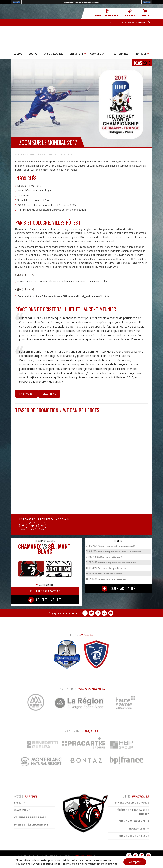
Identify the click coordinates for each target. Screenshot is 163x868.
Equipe (34, 53)
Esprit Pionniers (112, 13)
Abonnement (99, 53)
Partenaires (122, 53)
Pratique (142, 53)
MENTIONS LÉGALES (86, 853)
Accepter (135, 862)
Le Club (19, 53)
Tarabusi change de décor (112, 566)
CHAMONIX (30, 544)
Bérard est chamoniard (110, 571)
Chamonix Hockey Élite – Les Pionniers (81, 38)
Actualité (33, 154)
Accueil (20, 154)
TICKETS (132, 13)
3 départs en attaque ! (110, 555)
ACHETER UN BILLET (45, 598)
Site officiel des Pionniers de (125, 22)
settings (112, 864)
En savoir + (27, 393)
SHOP (146, 13)
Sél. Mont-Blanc (55, 547)
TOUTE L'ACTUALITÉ (118, 586)
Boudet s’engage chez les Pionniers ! (117, 560)
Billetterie (78, 53)
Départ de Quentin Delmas (112, 577)
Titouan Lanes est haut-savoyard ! (116, 544)
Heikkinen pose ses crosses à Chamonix (119, 549)
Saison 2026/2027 (55, 53)
